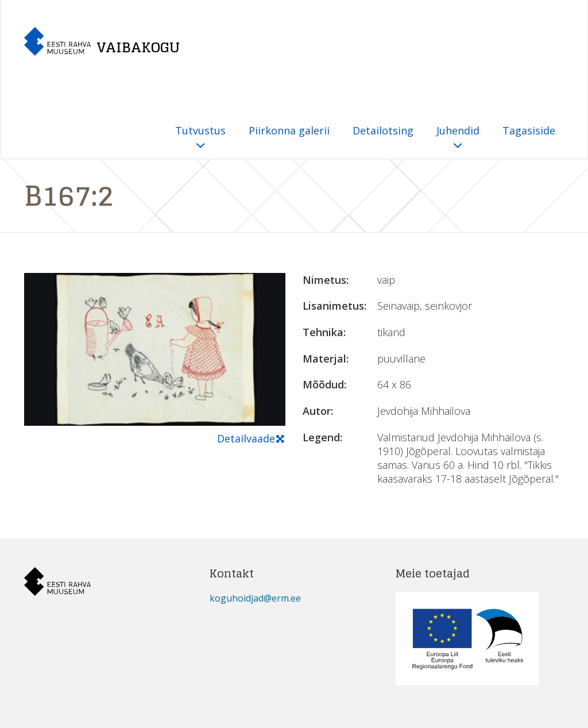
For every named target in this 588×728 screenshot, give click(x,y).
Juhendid (458, 138)
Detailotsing (383, 130)
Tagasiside (529, 130)
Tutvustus (200, 138)
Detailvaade (251, 439)
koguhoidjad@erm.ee (255, 598)
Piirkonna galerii (289, 130)
